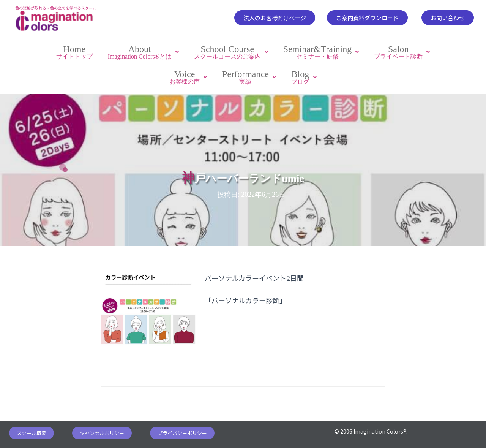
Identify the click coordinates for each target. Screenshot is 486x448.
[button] (275, 18)
